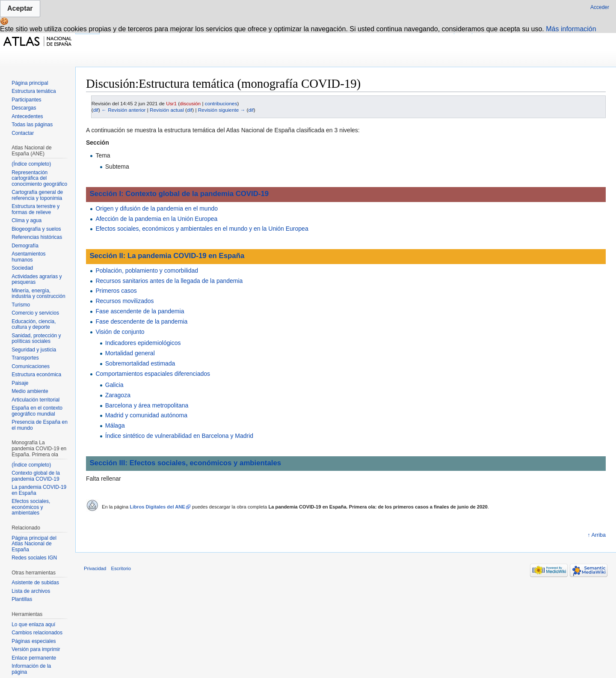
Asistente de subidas (35, 583)
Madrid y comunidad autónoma (146, 415)
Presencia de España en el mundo (40, 425)
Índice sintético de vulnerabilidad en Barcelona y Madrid (179, 436)
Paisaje (20, 383)
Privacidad (95, 568)
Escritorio (121, 568)
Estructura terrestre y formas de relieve (36, 209)
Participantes (26, 100)
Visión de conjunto (120, 332)
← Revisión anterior (123, 110)
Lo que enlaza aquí (33, 624)
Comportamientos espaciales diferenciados (153, 374)
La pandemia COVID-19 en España (39, 490)
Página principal (30, 83)
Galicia (114, 385)
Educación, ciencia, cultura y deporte (34, 324)
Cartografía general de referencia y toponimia (37, 195)
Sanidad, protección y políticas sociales (36, 339)
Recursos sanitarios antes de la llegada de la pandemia (169, 281)
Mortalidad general (130, 353)
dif (96, 110)
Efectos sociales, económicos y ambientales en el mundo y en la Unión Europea (202, 229)
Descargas (24, 108)
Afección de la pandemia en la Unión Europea (156, 219)
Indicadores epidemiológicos (143, 343)
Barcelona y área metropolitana (147, 405)
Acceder (600, 7)
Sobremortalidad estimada (140, 363)
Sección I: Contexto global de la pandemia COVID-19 (179, 194)
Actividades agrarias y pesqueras (37, 280)
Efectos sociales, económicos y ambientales (31, 507)
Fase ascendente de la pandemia (140, 311)
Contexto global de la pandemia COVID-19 (36, 476)
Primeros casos (116, 291)
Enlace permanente (34, 658)
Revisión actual (167, 110)
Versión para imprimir (36, 649)
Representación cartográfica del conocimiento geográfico (39, 178)
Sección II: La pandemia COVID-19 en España (167, 256)
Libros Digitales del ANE (157, 507)
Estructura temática (34, 91)
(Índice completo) (31, 164)
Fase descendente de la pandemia (141, 321)
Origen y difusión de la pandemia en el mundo (157, 208)
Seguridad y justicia (34, 350)
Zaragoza (118, 395)
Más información (571, 29)
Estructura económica (36, 375)
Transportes (25, 358)
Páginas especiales (34, 641)
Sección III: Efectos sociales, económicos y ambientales (185, 463)
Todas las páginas (32, 125)
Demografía (25, 246)
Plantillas (22, 599)
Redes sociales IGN (34, 558)
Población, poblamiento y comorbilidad (147, 271)
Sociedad (22, 268)
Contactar (23, 133)
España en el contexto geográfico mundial (37, 411)
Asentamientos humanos (28, 257)
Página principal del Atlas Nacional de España (34, 544)
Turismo (21, 305)
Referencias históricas (37, 237)
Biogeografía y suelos (36, 229)
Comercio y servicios (35, 313)
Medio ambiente (30, 391)
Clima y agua (27, 220)
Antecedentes (27, 116)
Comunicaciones (31, 366)
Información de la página (31, 669)
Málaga (115, 425)
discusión (190, 103)
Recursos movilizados (124, 301)
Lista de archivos (31, 591)
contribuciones (221, 103)
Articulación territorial (36, 400)
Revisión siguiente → (222, 110)
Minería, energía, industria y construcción (38, 294)
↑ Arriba (597, 535)
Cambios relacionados (37, 633)
